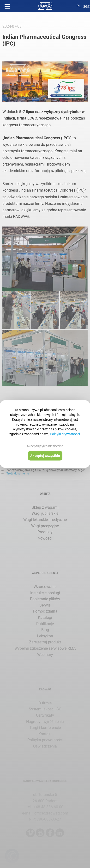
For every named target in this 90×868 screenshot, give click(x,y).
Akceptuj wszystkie (45, 456)
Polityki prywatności (65, 434)
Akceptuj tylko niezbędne (45, 446)
